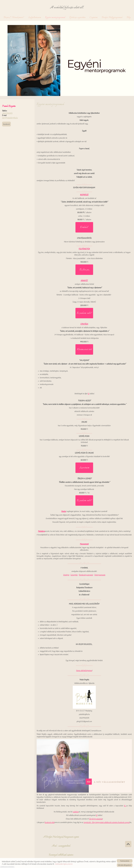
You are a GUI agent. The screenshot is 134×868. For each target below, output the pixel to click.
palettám (76, 813)
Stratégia (66, 576)
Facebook (6, 125)
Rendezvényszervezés (86, 576)
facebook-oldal (50, 823)
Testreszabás (125, 861)
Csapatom (94, 18)
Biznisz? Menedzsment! (14, 18)
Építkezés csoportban (77, 18)
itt (89, 394)
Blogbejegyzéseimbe (96, 820)
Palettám (120, 837)
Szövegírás (74, 576)
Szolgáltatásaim (34, 18)
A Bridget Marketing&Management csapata (49, 839)
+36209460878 (7, 114)
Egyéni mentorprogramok (55, 18)
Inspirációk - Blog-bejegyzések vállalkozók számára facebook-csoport (107, 823)
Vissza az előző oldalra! (50, 854)
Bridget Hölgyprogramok (112, 18)
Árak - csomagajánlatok (72, 837)
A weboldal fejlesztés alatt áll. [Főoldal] (67, 8)
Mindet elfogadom (125, 865)
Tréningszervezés (100, 576)
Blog (129, 18)
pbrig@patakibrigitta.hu (10, 118)
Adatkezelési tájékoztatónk (64, 864)
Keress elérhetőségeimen (84, 671)
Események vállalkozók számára (96, 838)
